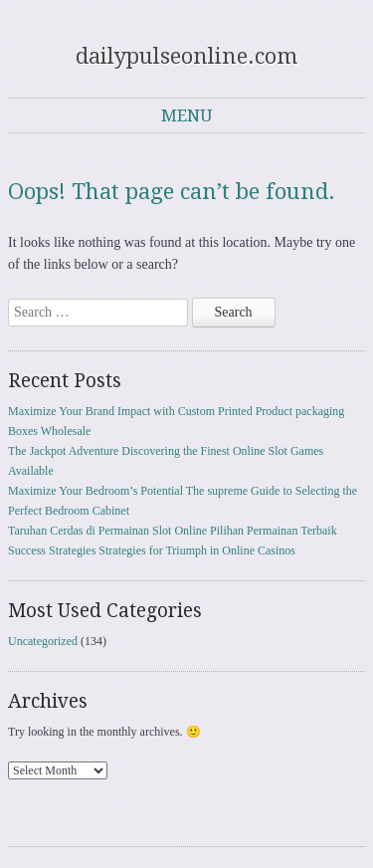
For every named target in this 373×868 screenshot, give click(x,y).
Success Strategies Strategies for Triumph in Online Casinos (152, 550)
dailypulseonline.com (186, 56)
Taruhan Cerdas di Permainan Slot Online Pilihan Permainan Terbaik (173, 531)
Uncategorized (43, 641)
